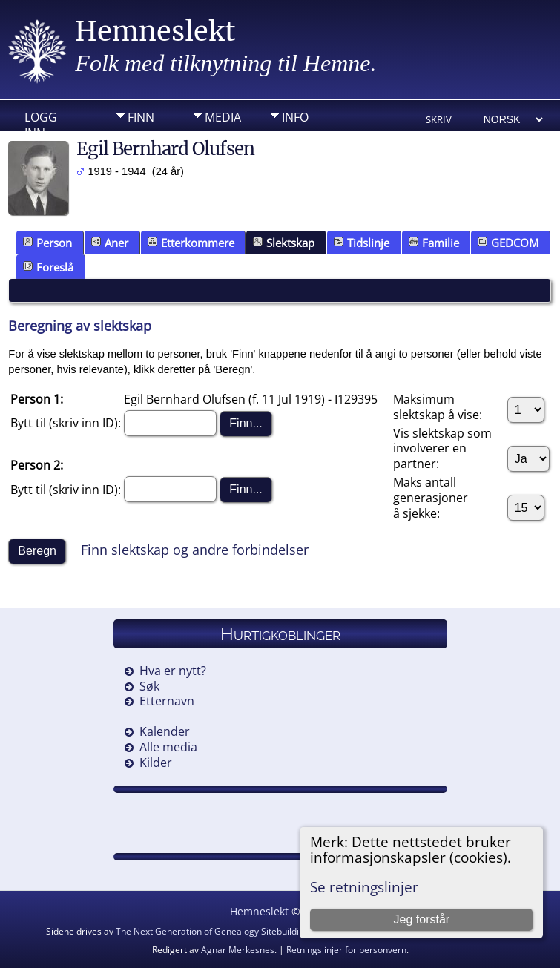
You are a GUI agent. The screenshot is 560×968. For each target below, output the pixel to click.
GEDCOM (508, 243)
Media (223, 117)
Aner (110, 243)
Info (295, 117)
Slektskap (284, 243)
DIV (137, 140)
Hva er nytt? (173, 671)
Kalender (165, 731)
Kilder (156, 763)
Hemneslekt (155, 32)
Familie (434, 243)
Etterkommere (191, 243)
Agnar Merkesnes (238, 950)
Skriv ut (439, 121)
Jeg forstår (422, 919)
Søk (149, 686)
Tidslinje (362, 243)
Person (47, 243)
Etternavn (167, 701)
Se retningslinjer (364, 887)
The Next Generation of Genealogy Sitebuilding (213, 931)
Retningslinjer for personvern (346, 950)
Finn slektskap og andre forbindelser (195, 550)
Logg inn (41, 121)
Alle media (168, 747)
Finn (141, 117)
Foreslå (48, 267)
